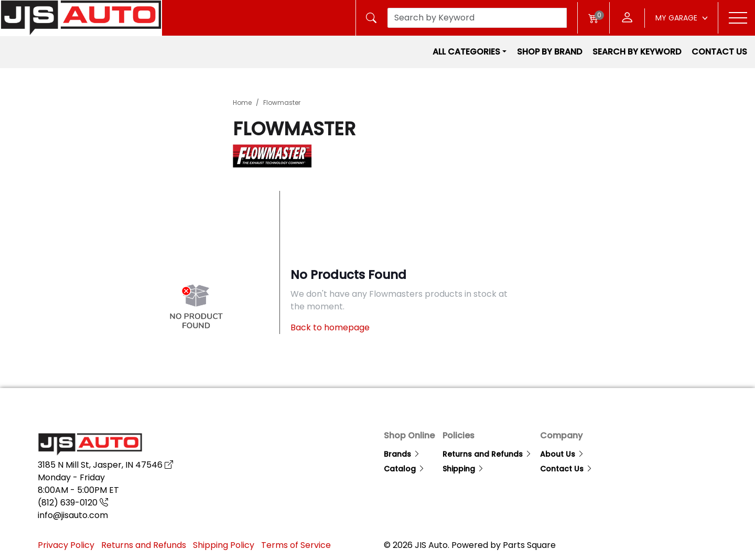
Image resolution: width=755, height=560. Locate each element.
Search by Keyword (637, 52)
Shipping (463, 469)
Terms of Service (296, 545)
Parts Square (529, 545)
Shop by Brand (549, 52)
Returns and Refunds (487, 454)
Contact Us (719, 52)
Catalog (405, 469)
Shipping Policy (224, 545)
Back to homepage (330, 327)
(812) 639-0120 (73, 503)
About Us (562, 454)
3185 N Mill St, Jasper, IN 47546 (105, 465)
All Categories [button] (466, 52)
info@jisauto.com (73, 515)
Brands (402, 454)
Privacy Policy (66, 545)
